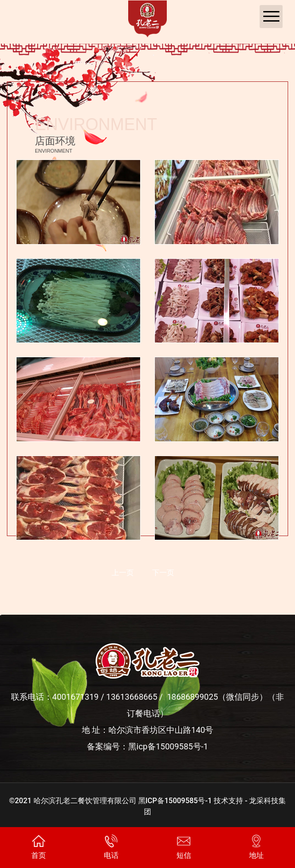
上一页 (123, 573)
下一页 (163, 573)
